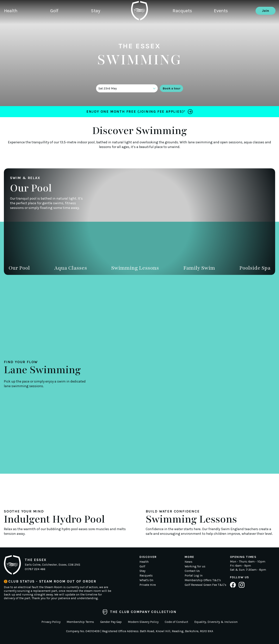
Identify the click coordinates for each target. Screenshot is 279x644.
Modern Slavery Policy (143, 622)
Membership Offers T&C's (203, 580)
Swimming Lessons (135, 268)
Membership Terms (80, 622)
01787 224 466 (35, 569)
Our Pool (19, 268)
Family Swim (199, 268)
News (189, 562)
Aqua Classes (71, 268)
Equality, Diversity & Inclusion (216, 622)
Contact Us (192, 571)
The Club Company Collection (140, 612)
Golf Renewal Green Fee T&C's (205, 585)
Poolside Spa (255, 268)
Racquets (183, 22)
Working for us (195, 566)
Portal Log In (194, 575)
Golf (57, 22)
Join (266, 22)
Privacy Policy (51, 622)
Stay (101, 22)
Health (11, 22)
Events (225, 22)
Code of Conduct (176, 622)
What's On (146, 580)
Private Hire (148, 585)
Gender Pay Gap (111, 622)
